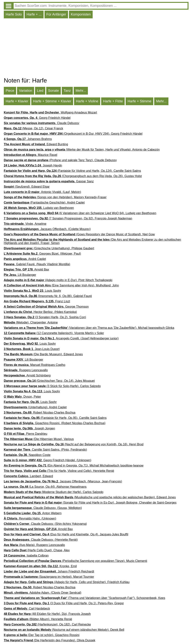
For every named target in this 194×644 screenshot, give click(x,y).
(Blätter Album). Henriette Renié (38, 619)
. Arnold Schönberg (27, 375)
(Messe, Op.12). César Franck (33, 128)
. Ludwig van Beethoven (39, 208)
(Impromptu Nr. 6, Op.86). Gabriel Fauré (48, 296)
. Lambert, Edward (28, 476)
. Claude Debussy (41, 123)
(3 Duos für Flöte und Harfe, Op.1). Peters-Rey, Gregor (64, 603)
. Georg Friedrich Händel (37, 118)
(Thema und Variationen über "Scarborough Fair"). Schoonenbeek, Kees (84, 598)
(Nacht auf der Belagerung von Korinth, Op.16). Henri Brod (74, 444)
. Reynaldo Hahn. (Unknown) (30, 518)
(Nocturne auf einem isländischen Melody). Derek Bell (64, 630)
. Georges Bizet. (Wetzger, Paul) (42, 254)
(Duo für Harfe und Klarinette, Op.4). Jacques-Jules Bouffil (66, 534)
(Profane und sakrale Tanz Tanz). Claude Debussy (60, 160)
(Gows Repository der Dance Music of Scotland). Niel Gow (79, 234)
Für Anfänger (56, 14)
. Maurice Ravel (31, 155)
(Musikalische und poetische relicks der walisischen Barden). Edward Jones (90, 497)
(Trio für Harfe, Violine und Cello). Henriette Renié (59, 471)
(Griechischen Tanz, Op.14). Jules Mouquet (49, 381)
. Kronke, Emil (40, 566)
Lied (40, 91)
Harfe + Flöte (113, 101)
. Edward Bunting (36, 144)
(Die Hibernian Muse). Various (39, 439)
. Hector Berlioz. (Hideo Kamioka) (40, 312)
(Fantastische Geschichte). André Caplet (44, 203)
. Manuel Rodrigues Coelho (35, 365)
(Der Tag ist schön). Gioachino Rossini (42, 635)
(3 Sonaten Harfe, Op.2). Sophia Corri (45, 317)
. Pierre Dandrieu (25, 434)
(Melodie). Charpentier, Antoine (31, 322)
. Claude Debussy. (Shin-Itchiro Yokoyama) (45, 524)
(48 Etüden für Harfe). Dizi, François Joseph (47, 614)
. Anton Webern (33, 513)
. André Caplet (25, 259)
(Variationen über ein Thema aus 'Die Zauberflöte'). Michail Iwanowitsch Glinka (89, 328)
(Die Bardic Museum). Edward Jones (43, 354)
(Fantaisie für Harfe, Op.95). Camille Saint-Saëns (55, 418)
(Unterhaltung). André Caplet (35, 407)
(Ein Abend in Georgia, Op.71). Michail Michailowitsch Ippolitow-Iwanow (74, 465)
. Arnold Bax (26, 269)
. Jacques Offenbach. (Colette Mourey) (47, 229)
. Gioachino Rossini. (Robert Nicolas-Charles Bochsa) (55, 423)
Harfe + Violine (87, 101)
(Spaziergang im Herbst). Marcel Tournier (49, 577)
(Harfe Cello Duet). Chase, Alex (37, 550)
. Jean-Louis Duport (32, 349)
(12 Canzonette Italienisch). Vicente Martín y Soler (54, 333)
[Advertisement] (96, 49)
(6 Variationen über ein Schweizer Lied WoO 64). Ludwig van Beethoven (80, 213)
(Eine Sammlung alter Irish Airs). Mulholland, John (61, 285)
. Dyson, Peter (22, 397)
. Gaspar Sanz (49, 181)
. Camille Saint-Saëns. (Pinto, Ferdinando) (45, 450)
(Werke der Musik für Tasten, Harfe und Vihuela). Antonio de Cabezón (82, 150)
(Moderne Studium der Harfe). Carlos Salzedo (54, 492)
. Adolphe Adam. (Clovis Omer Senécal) (43, 593)
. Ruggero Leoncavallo (26, 370)
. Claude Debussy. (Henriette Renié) (41, 540)
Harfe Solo (14, 14)
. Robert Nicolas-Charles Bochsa (40, 413)
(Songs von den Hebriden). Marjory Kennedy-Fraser (55, 197)
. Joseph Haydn (33, 165)
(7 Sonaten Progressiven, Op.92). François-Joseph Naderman (68, 218)
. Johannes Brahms (28, 139)
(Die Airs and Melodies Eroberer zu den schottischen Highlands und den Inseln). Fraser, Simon (92, 241)
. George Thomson (46, 307)
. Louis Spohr (32, 291)
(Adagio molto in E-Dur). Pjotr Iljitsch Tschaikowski (58, 280)
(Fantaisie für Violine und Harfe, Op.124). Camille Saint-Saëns (72, 171)
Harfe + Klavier (17, 101)
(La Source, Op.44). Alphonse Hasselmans (45, 487)
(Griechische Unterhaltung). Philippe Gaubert (49, 248)
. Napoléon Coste (27, 455)
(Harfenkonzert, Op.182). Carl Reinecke (47, 624)
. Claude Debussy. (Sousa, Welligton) (43, 508)
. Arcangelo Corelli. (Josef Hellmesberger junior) (61, 338)
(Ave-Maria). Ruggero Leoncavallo (34, 545)
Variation (26, 91)
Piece (10, 91)
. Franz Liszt (37, 301)
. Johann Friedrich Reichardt (49, 571)
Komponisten (81, 14)
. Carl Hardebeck (27, 609)
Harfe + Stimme (139, 101)
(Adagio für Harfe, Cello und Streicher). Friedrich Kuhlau (67, 582)
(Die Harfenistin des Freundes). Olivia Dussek (50, 640)
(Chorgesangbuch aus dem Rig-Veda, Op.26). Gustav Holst (73, 176)
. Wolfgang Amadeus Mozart (50, 112)
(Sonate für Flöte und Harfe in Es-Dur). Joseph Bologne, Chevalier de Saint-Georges (90, 503)
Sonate (54, 91)
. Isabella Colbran (26, 556)
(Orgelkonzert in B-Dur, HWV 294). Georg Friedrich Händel (73, 134)
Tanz (67, 91)
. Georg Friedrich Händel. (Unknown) (47, 460)
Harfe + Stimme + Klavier (52, 101)
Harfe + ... (34, 14)
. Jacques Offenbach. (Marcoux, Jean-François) (63, 481)
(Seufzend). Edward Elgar (27, 187)
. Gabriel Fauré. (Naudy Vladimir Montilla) (37, 264)
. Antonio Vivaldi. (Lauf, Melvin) (42, 192)
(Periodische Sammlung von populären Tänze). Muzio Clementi (75, 561)
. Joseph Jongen (29, 428)
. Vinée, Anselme (25, 224)
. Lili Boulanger (20, 275)
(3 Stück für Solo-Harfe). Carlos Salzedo (52, 386)
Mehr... (81, 91)
